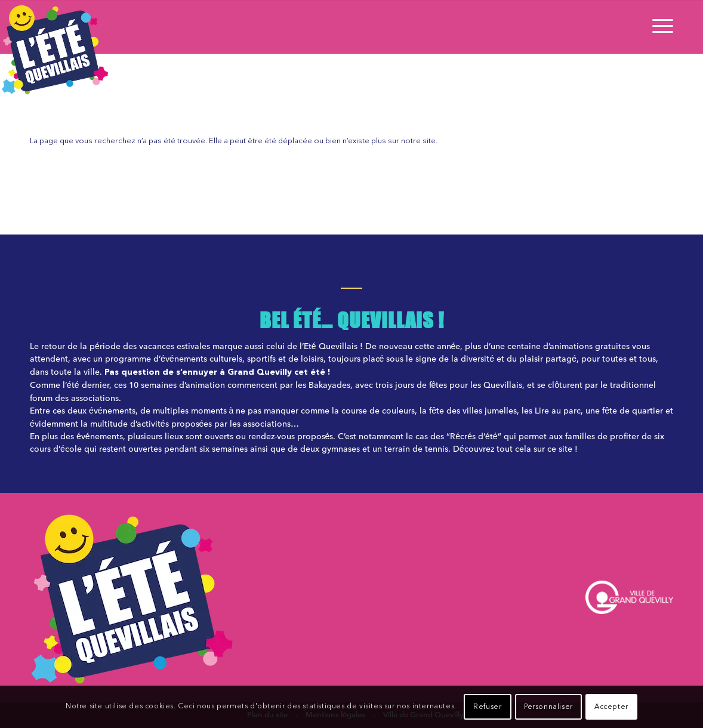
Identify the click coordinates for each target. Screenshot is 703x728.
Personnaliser (548, 707)
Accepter (611, 707)
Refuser (487, 707)
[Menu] (659, 27)
